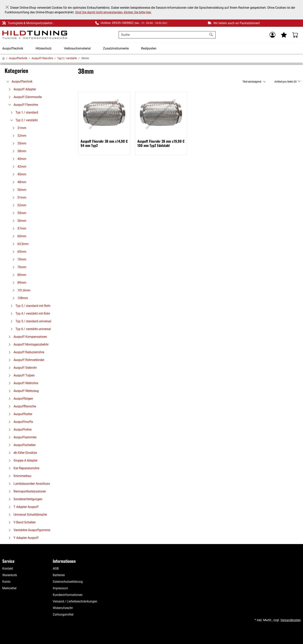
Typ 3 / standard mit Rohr (29, 306)
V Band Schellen (21, 522)
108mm (19, 298)
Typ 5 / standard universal (30, 321)
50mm (18, 190)
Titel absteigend (252, 82)
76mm (18, 267)
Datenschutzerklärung (68, 582)
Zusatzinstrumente (116, 48)
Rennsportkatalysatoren (26, 491)
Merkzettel (9, 588)
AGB (56, 569)
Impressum (60, 588)
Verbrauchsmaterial (77, 48)
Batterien (59, 575)
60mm (18, 236)
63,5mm (20, 244)
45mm (18, 174)
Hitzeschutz (44, 48)
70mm (18, 259)
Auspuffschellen (21, 445)
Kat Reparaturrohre (23, 468)
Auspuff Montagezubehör (28, 344)
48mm (18, 182)
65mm (18, 252)
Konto (6, 582)
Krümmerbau (19, 476)
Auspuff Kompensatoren (27, 337)
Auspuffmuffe (20, 422)
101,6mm (20, 290)
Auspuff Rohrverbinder (25, 360)
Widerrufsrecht (63, 608)
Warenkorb (10, 575)
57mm (18, 228)
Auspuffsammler (22, 437)
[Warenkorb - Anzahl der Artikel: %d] (295, 35)
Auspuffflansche (21, 406)
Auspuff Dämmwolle (24, 97)
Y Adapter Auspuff (23, 538)
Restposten (149, 48)
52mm (18, 205)
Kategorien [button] (16, 71)
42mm (18, 167)
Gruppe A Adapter (22, 460)
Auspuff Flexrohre (42, 58)
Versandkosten (291, 620)
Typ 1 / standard (23, 112)
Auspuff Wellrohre (22, 383)
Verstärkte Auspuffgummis (28, 530)
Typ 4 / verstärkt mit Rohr (29, 313)
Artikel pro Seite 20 (286, 82)
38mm (18, 151)
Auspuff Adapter (21, 89)
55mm (18, 213)
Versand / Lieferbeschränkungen (75, 601)
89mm (18, 283)
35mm (18, 143)
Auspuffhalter (19, 414)
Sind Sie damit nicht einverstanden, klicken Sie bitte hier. (113, 12)
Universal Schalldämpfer (27, 515)
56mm (18, 221)
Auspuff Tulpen (21, 375)
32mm (18, 136)
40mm (18, 159)
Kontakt (8, 569)
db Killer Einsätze (22, 453)
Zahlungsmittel (63, 615)
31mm (18, 128)
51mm (18, 197)
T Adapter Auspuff (23, 507)
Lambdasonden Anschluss (28, 484)
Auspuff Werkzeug (23, 391)
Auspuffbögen (20, 399)
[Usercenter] (272, 35)
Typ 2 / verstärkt (67, 58)
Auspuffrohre (19, 429)
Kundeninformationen (68, 595)
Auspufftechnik (13, 48)
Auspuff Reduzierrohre (25, 352)
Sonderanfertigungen (24, 499)
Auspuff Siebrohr (22, 368)
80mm (18, 275)
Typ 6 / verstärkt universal (30, 329)
